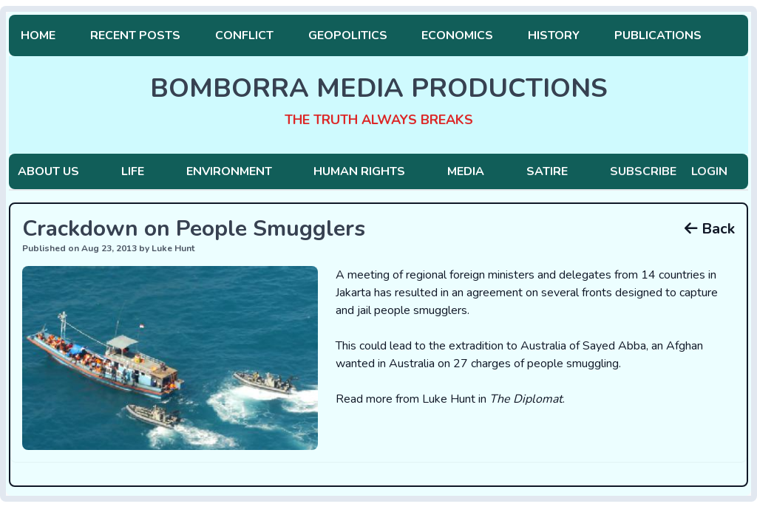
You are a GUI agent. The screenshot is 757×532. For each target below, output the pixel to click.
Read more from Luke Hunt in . (450, 399)
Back (710, 229)
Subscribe (643, 171)
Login (709, 171)
